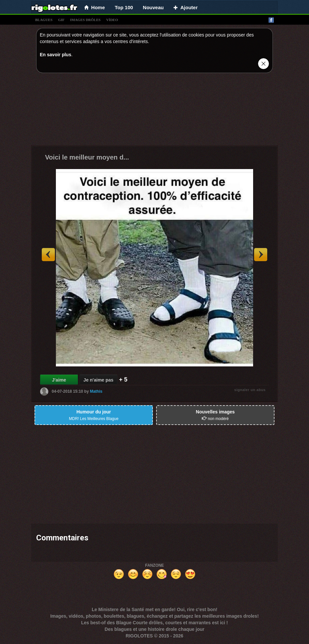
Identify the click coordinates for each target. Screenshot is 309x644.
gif (61, 20)
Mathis (96, 391)
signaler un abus (250, 390)
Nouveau (153, 7)
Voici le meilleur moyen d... (87, 157)
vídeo (112, 20)
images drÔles (85, 20)
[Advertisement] (154, 111)
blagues (44, 20)
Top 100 (124, 7)
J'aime (59, 380)
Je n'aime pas (98, 380)
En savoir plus (56, 55)
